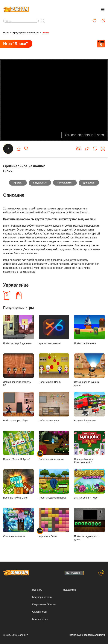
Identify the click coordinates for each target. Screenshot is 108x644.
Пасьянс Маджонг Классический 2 (89, 447)
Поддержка (69, 590)
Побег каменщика (54, 407)
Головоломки (65, 183)
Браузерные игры (42, 597)
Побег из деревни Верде (54, 484)
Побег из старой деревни (19, 330)
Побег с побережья (89, 330)
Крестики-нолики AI (54, 330)
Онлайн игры (40, 612)
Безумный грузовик (89, 407)
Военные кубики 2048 (19, 484)
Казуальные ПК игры (44, 604)
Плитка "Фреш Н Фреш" (19, 446)
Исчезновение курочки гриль (89, 370)
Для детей (89, 183)
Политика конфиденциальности (87, 635)
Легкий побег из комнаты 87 (19, 370)
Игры (6, 33)
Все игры (37, 590)
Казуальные (40, 183)
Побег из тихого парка (54, 446)
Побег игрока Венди (54, 368)
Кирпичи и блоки (54, 523)
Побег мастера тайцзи (19, 407)
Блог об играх (40, 619)
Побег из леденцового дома (89, 524)
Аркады (18, 183)
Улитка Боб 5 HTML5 (89, 484)
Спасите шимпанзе (19, 523)
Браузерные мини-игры (26, 33)
